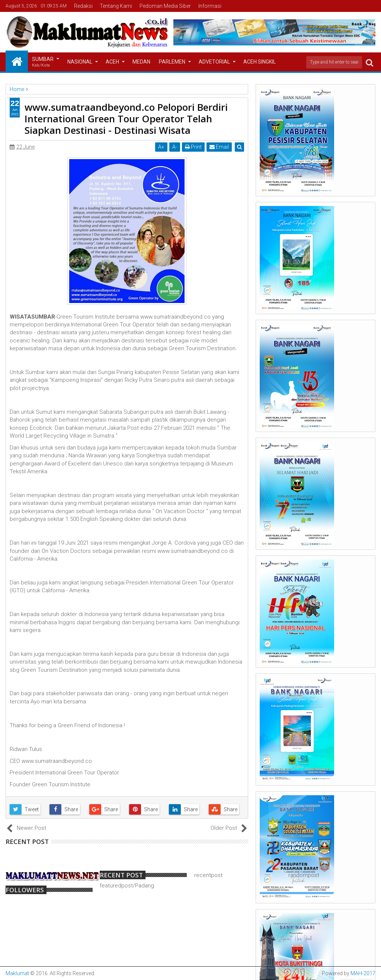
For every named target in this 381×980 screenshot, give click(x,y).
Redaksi (83, 6)
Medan (141, 62)
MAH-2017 (363, 973)
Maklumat (17, 973)
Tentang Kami (116, 6)
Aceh (112, 62)
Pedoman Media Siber (165, 6)
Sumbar (43, 62)
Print (194, 147)
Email (220, 147)
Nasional (80, 62)
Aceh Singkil (260, 62)
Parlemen (172, 62)
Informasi (210, 6)
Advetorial (214, 62)
